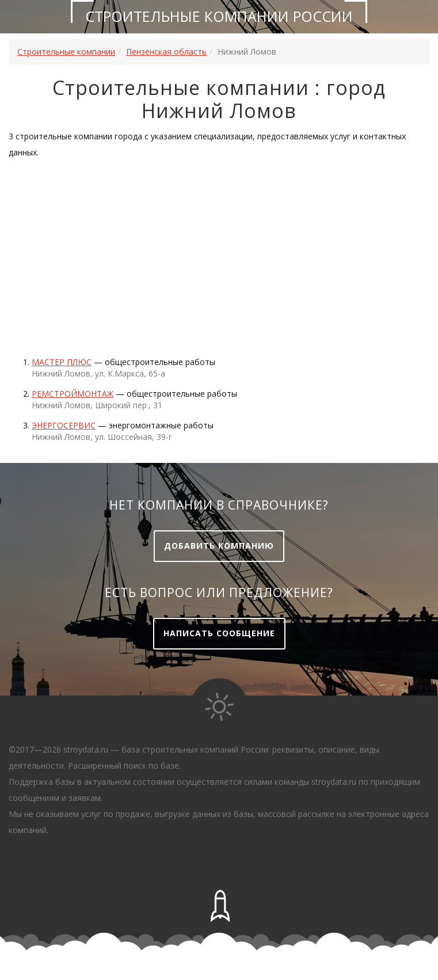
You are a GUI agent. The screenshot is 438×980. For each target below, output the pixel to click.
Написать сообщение (219, 633)
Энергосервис (64, 425)
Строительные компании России (219, 16)
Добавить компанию (219, 546)
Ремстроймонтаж (73, 394)
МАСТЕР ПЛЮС (62, 362)
